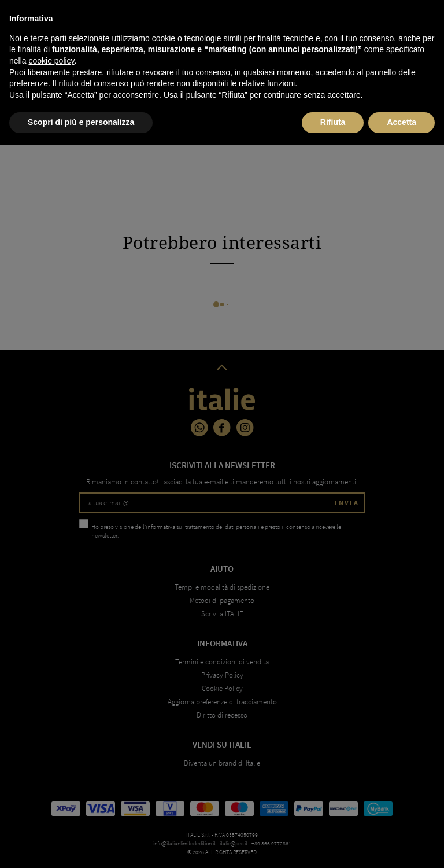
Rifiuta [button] (333, 845)
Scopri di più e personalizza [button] (81, 845)
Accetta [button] (402, 845)
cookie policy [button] (51, 784)
